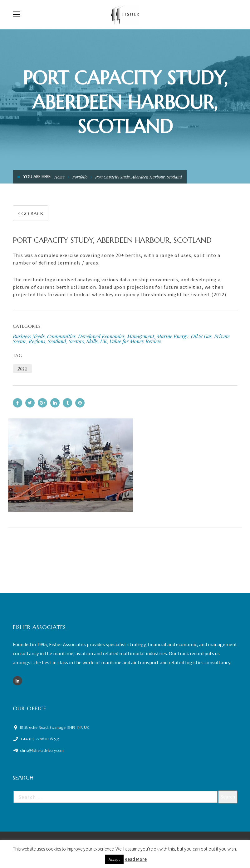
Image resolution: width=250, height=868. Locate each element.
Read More (136, 859)
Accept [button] (114, 859)
